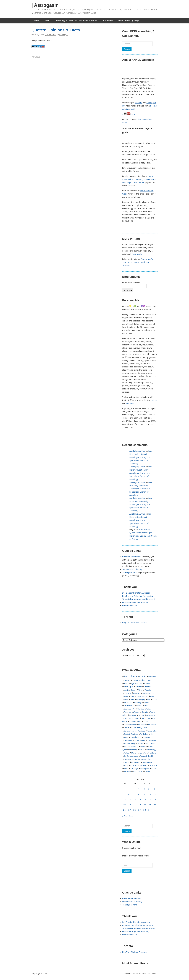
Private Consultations (132, 557)
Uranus (139, 706)
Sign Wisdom (136, 684)
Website (130, 403)
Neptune (133, 715)
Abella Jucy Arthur (137, 451)
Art (134, 709)
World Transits (151, 743)
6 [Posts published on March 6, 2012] (129, 794)
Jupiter (147, 772)
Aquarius (127, 772)
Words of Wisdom (144, 709)
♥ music (129, 114)
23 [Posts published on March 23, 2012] (145, 805)
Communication (130, 725)
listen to (138, 103)
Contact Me (108, 21)
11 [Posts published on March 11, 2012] (155, 794)
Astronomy (133, 750)
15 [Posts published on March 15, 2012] (140, 799)
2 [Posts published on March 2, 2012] (144, 789)
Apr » (131, 816)
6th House (152, 725)
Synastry (147, 703)
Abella (143, 676)
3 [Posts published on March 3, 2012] (149, 789)
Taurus (136, 718)
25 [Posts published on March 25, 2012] (155, 805)
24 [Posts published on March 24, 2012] (150, 805)
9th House (153, 765)
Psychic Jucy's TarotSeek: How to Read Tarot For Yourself (138, 262)
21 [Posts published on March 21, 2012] (135, 805)
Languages (152, 740)
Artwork (139, 687)
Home (36, 21)
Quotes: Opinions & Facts (56, 30)
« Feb (125, 816)
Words (143, 747)
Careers (133, 721)
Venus (151, 693)
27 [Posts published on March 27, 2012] (130, 810)
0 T (67, 35)
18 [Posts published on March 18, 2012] (155, 799)
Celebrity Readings (131, 734)
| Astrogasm (45, 5)
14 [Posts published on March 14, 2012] (135, 799)
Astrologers (129, 687)
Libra (146, 706)
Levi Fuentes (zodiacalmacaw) (136, 602)
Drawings (138, 703)
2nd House (146, 718)
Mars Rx (143, 753)
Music (126, 690)
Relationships (129, 706)
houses (154, 769)
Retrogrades (152, 731)
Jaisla (152, 696)
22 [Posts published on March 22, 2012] (140, 805)
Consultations (136, 737)
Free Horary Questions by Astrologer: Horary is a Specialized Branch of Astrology (141, 457)
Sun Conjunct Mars (131, 756)
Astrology (130, 676)
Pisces (136, 740)
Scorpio (145, 712)
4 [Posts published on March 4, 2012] (154, 789)
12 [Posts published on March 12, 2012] (124, 799)
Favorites (127, 712)
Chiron (142, 750)
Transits (148, 690)
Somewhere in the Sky (132, 569)
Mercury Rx (151, 715)
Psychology (144, 734)
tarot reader (138, 182)
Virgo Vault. (137, 254)
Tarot (126, 683)
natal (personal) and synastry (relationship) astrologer (139, 179)
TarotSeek (128, 740)
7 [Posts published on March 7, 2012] (134, 794)
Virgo (140, 690)
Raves (126, 769)
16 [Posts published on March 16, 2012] (145, 799)
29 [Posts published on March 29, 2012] (140, 810)
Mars (126, 696)
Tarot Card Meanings (132, 759)
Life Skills (148, 687)
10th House (143, 765)
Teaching (128, 693)
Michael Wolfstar (130, 605)
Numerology (151, 750)
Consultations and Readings (134, 731)
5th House (142, 725)
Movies (140, 743)
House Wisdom (142, 696)
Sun (152, 734)
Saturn (133, 690)
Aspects (151, 680)
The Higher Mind (130, 572)
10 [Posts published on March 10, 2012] (150, 794)
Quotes (62, 35)
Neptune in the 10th (131, 747)
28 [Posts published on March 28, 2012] (135, 810)
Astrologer (134, 769)
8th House (128, 703)
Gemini (127, 728)
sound (149, 103)
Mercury (134, 753)
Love (132, 696)
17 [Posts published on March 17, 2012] (150, 799)
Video (143, 740)
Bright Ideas (136, 762)
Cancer (127, 762)
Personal (152, 677)
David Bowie (147, 762)
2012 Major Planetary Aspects (136, 593)
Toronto (147, 684)
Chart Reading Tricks (139, 728)
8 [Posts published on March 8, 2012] (139, 794)
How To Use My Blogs (129, 21)
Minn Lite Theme (149, 974)
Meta (154, 400)
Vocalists (133, 765)
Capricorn (128, 718)
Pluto (155, 699)
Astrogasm (145, 769)
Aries (145, 693)
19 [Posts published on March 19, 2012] (124, 805)
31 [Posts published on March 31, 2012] (150, 810)
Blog (140, 721)
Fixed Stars (152, 753)
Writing (127, 753)
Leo (149, 699)
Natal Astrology (130, 743)
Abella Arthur (51, 35)
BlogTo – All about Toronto (134, 623)
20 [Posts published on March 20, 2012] (130, 805)
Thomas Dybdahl (146, 756)
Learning (137, 693)
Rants (146, 721)
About (47, 21)
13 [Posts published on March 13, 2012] (130, 799)
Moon (126, 737)
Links (132, 699)
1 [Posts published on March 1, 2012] (139, 789)
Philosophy (141, 699)
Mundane (147, 737)
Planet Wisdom (139, 680)
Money (141, 715)
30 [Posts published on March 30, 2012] (145, 810)
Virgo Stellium (147, 759)
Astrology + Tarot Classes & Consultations (76, 21)
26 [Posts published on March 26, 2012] (124, 810)
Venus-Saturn (138, 772)
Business (127, 709)
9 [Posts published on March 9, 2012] (144, 794)
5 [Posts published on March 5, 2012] (124, 794)
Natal (126, 765)
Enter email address (131, 283)
